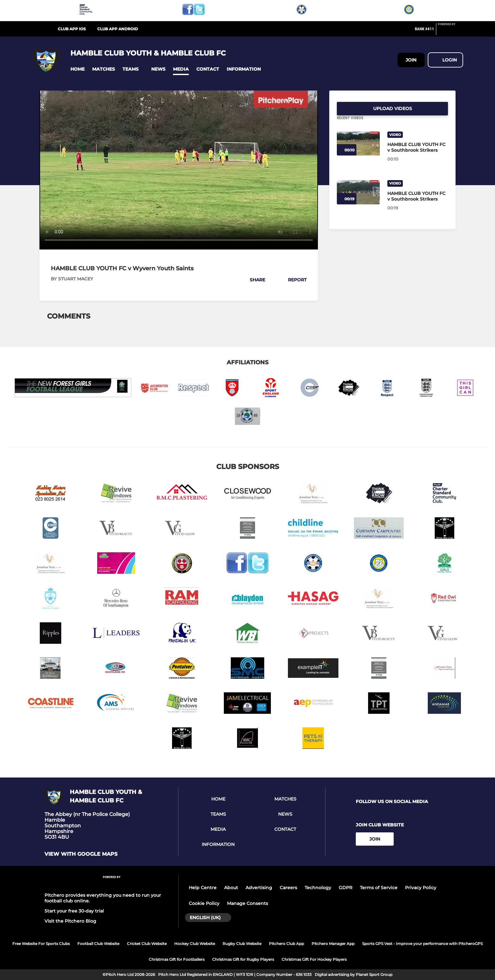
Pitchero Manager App (333, 944)
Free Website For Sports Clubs (41, 944)
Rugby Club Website (242, 944)
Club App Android (118, 29)
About (231, 888)
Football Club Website (98, 944)
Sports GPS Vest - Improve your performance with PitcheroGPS (422, 944)
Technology (318, 888)
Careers (288, 888)
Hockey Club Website (195, 944)
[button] (78, 69)
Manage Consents (247, 903)
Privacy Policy (421, 888)
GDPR (346, 888)
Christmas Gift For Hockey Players (314, 959)
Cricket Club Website (147, 944)
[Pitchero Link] (450, 32)
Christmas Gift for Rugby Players (243, 959)
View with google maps (81, 854)
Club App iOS (72, 29)
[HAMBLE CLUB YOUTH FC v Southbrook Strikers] (358, 151)
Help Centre (203, 888)
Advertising (259, 888)
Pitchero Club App (286, 944)
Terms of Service (379, 888)
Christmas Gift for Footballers (177, 959)
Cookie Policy (204, 903)
